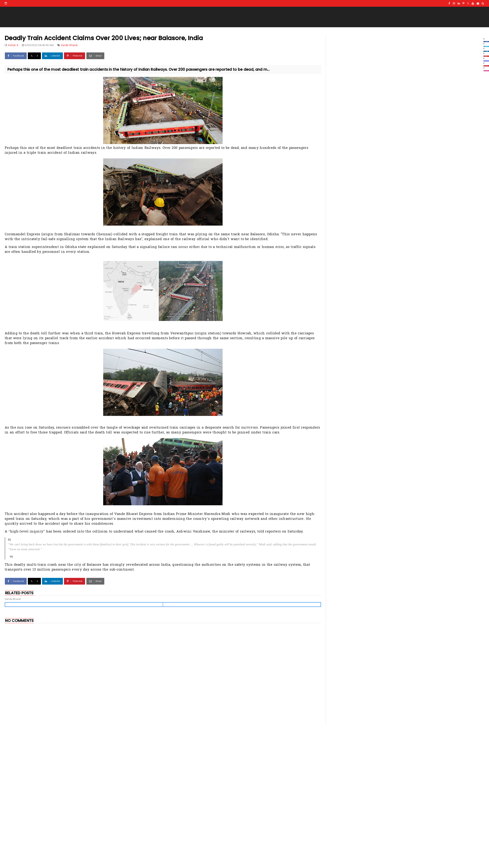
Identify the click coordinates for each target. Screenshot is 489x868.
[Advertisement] (52, 697)
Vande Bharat (69, 45)
